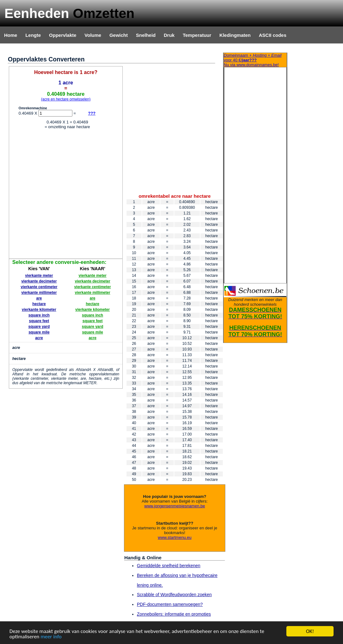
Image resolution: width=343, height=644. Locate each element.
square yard (39, 327)
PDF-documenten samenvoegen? (170, 604)
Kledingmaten (235, 35)
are (39, 298)
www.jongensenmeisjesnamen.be (175, 506)
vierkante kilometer (39, 310)
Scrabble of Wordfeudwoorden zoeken (174, 595)
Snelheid (146, 35)
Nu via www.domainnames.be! (255, 60)
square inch (39, 315)
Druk (169, 35)
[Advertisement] (62, 195)
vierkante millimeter (39, 293)
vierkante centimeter (39, 287)
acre (39, 338)
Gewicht (119, 35)
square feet (39, 321)
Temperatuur (197, 35)
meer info (51, 637)
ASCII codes (273, 35)
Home (11, 35)
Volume (93, 35)
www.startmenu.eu (175, 537)
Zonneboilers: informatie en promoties (174, 614)
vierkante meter (39, 276)
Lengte (33, 35)
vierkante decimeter (39, 281)
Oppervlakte (63, 35)
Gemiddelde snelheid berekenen (169, 566)
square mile (39, 332)
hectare (39, 304)
